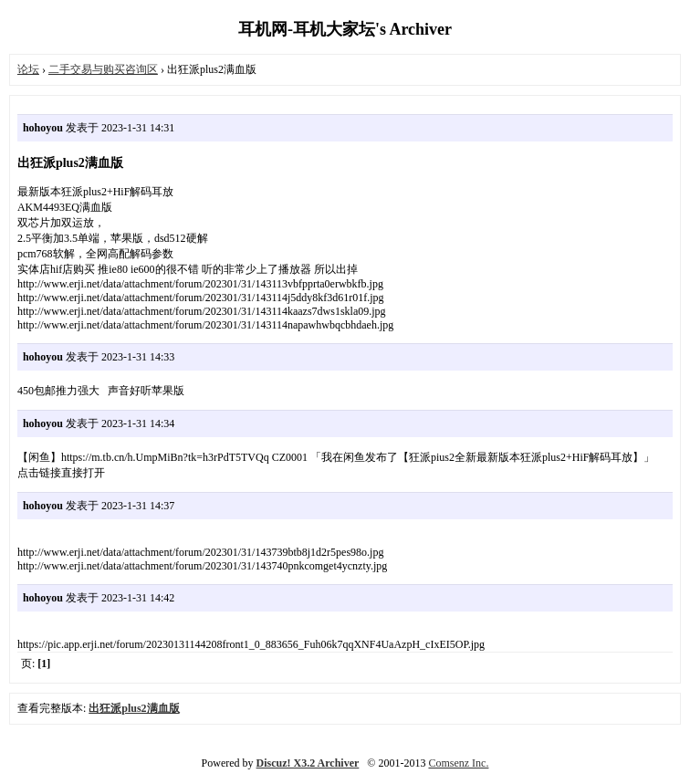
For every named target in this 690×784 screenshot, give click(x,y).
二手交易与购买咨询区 (103, 69)
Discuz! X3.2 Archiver (308, 763)
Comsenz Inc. (458, 763)
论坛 (28, 69)
